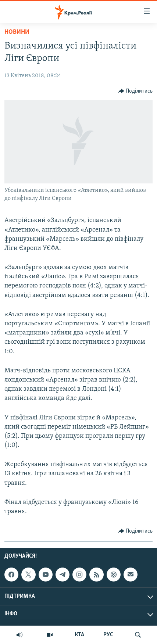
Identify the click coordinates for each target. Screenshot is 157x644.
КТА (79, 635)
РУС (108, 635)
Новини (17, 32)
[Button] (136, 91)
